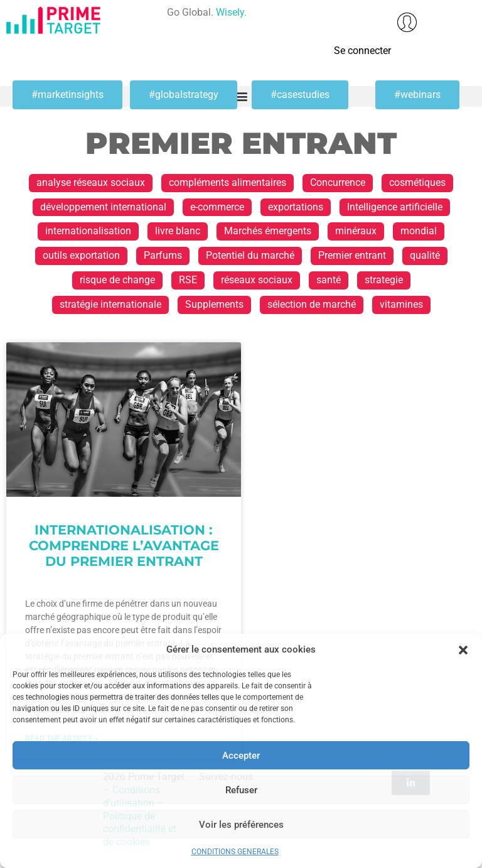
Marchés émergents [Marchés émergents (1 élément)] (268, 231)
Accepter (241, 756)
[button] (463, 650)
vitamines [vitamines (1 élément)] (401, 304)
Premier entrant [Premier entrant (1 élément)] (352, 255)
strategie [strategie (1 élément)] (384, 280)
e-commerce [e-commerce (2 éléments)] (217, 207)
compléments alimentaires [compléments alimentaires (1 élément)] (228, 182)
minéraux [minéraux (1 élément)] (356, 231)
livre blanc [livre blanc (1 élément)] (178, 231)
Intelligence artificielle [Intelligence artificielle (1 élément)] (395, 207)
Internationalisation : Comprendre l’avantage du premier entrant (124, 545)
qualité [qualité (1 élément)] (425, 255)
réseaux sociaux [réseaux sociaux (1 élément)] (257, 280)
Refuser (241, 790)
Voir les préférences (241, 825)
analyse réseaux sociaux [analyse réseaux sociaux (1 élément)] (91, 182)
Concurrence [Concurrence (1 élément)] (338, 182)
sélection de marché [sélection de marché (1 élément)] (312, 304)
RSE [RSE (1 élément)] (188, 280)
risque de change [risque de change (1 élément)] (117, 280)
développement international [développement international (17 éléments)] (103, 207)
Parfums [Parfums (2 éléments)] (163, 255)
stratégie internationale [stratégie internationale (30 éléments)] (110, 304)
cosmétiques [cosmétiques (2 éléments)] (417, 182)
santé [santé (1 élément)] (329, 280)
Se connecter (362, 51)
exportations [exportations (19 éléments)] (296, 207)
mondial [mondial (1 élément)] (419, 231)
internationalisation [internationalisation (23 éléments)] (88, 231)
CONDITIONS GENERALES (235, 852)
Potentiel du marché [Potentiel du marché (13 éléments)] (250, 255)
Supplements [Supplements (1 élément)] (214, 304)
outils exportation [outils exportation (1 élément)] (81, 255)
